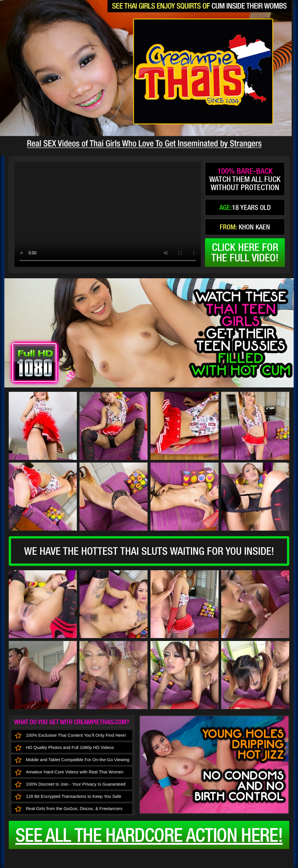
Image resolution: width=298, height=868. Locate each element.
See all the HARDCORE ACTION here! (149, 835)
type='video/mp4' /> (108, 215)
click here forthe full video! (245, 252)
